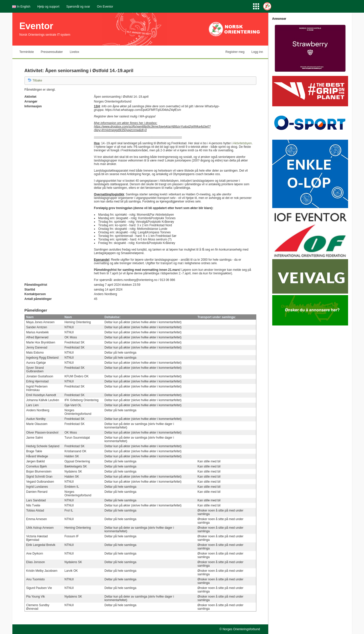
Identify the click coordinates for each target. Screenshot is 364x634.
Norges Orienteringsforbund (241, 629)
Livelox (74, 52)
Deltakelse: (112, 317)
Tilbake (37, 80)
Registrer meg (235, 52)
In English (24, 7)
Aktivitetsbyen (242, 143)
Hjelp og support (48, 7)
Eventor (36, 26)
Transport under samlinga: (217, 317)
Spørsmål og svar (78, 7)
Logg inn (257, 52)
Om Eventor (105, 7)
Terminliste (27, 52)
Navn (30, 317)
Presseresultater (52, 52)
